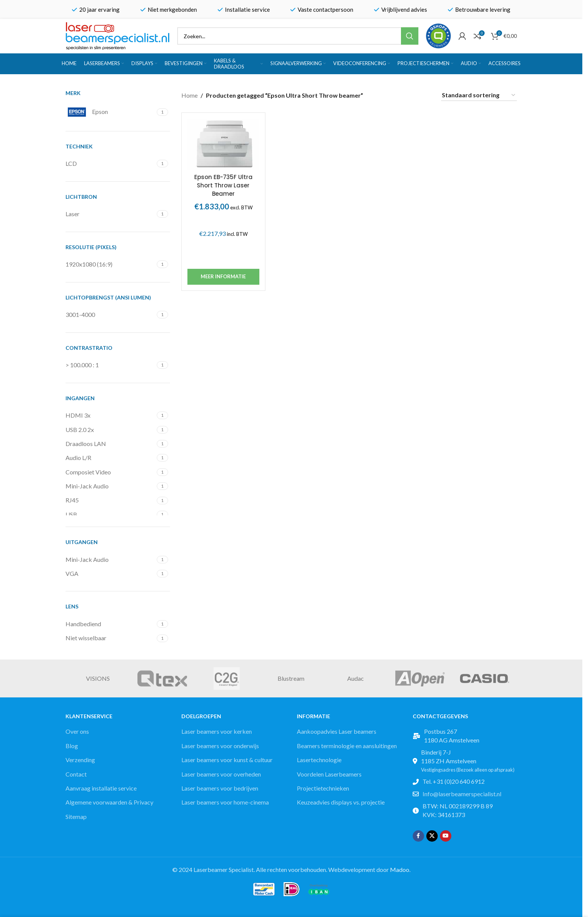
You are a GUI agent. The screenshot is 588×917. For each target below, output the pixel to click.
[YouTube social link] (446, 836)
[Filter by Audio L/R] (110, 458)
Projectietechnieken (323, 788)
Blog (72, 746)
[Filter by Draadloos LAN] (110, 444)
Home (190, 95)
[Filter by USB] (110, 515)
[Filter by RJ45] (110, 500)
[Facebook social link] (418, 836)
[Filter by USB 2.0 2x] (110, 430)
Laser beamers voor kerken (217, 731)
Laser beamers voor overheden (221, 774)
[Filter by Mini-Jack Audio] (110, 486)
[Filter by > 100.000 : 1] (110, 365)
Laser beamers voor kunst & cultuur (227, 760)
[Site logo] (118, 35)
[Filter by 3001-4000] (110, 315)
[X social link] (432, 836)
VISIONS (98, 678)
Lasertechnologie (319, 760)
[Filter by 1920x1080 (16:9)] (110, 264)
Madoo (400, 869)
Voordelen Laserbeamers (329, 774)
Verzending (80, 760)
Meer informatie (223, 276)
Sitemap (76, 816)
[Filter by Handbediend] (110, 624)
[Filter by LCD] (110, 164)
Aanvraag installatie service (101, 788)
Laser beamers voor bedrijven (220, 788)
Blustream (291, 678)
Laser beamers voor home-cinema (225, 802)
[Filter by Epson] (110, 112)
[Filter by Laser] (110, 214)
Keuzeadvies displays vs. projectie (341, 802)
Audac (356, 678)
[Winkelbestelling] (479, 95)
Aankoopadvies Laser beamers (337, 731)
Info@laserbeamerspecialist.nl (462, 794)
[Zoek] (298, 36)
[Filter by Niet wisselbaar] (110, 638)
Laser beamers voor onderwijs (220, 746)
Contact (76, 774)
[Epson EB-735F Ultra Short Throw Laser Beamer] (223, 144)
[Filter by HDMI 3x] (110, 415)
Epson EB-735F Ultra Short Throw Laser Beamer (223, 186)
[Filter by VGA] (110, 574)
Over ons (77, 731)
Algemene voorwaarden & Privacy (109, 802)
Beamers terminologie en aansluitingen (347, 746)
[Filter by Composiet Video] (110, 472)
